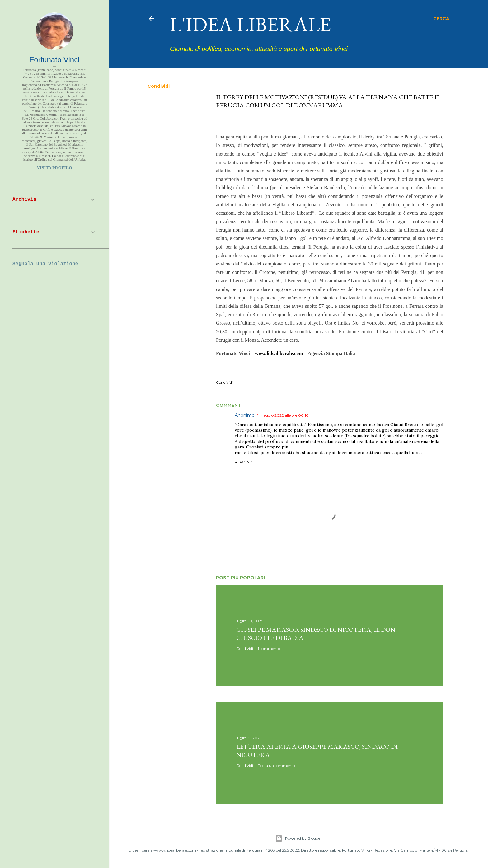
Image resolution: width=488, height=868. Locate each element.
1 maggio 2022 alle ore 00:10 (283, 415)
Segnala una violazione (45, 264)
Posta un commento (276, 765)
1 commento (269, 648)
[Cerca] (441, 19)
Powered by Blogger (298, 838)
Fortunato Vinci (55, 60)
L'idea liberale (250, 24)
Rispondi (244, 462)
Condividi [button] (159, 86)
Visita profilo (54, 168)
